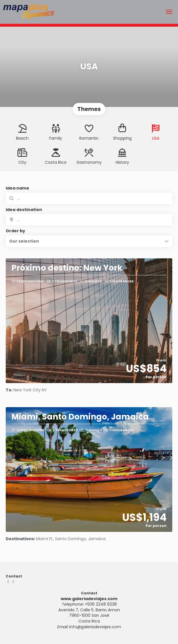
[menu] (169, 12)
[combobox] (89, 220)
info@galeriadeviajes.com (95, 627)
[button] (89, 241)
